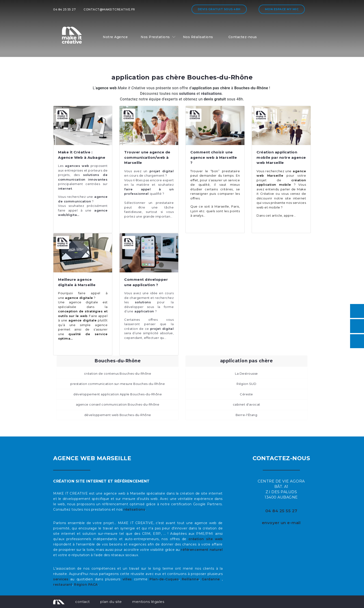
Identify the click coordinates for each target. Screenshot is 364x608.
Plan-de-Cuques (164, 579)
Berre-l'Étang (247, 415)
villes (127, 579)
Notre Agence (115, 37)
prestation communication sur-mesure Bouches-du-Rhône (118, 384)
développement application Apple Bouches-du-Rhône (118, 394)
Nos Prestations (155, 37)
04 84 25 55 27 (64, 9)
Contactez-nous (243, 37)
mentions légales (148, 602)
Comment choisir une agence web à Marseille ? (214, 157)
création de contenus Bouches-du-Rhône (118, 373)
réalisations (134, 509)
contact (83, 602)
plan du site (111, 602)
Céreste (246, 394)
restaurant (63, 585)
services (61, 579)
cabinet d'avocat (247, 404)
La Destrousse (246, 373)
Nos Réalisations (198, 37)
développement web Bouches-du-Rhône (118, 415)
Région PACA (86, 585)
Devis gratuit (219, 9)
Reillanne (190, 579)
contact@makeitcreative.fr (109, 9)
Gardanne (212, 579)
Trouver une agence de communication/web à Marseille (147, 157)
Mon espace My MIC (282, 9)
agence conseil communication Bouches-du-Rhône (118, 404)
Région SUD (246, 384)
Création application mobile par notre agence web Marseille (281, 157)
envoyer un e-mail (281, 523)
